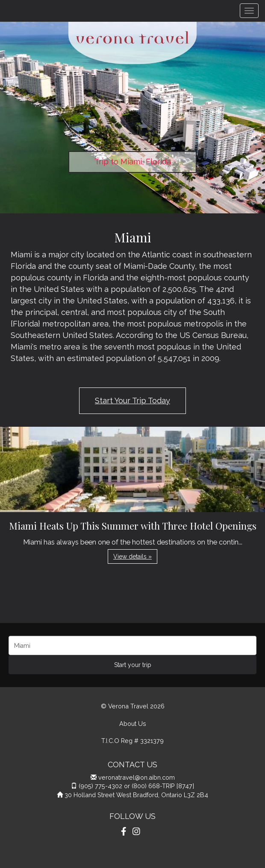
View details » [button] (132, 556)
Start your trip (133, 665)
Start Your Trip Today (132, 401)
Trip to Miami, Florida (133, 162)
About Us (133, 724)
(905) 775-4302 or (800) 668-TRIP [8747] (136, 786)
